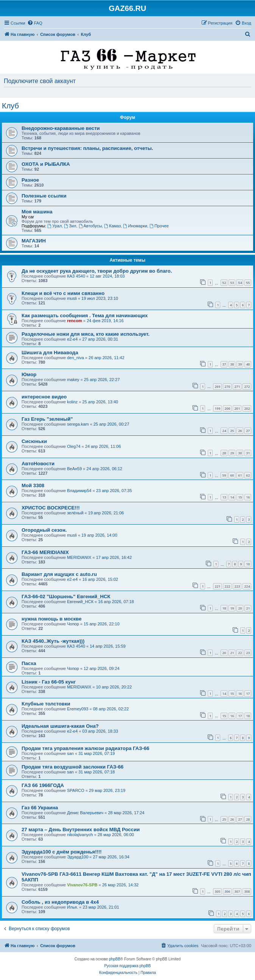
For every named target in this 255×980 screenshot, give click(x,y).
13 (224, 497)
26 (240, 431)
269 (217, 387)
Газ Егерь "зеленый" (47, 419)
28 (224, 453)
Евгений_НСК (80, 602)
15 (240, 497)
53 (232, 283)
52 (224, 283)
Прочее (159, 226)
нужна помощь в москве (52, 619)
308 (247, 891)
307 (237, 891)
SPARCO (76, 790)
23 (248, 653)
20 (240, 608)
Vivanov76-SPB (82, 885)
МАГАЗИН (34, 241)
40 (248, 364)
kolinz (72, 402)
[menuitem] (35, 23)
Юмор (29, 374)
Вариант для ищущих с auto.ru (59, 574)
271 (237, 387)
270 (227, 387)
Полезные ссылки (44, 196)
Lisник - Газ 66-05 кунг (49, 682)
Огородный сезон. (44, 530)
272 (247, 387)
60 (232, 475)
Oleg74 (74, 446)
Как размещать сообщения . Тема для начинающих (85, 316)
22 (240, 653)
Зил (70, 226)
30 (240, 453)
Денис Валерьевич (85, 813)
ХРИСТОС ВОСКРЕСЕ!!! (51, 508)
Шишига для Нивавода (50, 353)
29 (232, 453)
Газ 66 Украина (40, 808)
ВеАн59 (74, 469)
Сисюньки (34, 441)
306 (227, 891)
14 (232, 497)
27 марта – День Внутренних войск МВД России (81, 830)
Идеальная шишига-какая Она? (60, 726)
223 (237, 586)
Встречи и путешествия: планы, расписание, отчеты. (87, 148)
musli (72, 298)
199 (217, 408)
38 (232, 364)
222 (227, 586)
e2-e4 (72, 339)
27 (248, 431)
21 (248, 608)
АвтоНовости (38, 464)
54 (240, 283)
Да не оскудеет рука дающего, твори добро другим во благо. (97, 271)
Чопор (73, 624)
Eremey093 (78, 709)
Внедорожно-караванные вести (61, 128)
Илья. (72, 907)
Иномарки (135, 226)
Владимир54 (79, 491)
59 (224, 475)
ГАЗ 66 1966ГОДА (43, 785)
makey (73, 380)
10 (248, 564)
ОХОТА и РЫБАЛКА (46, 164)
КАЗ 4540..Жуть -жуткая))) (53, 641)
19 (232, 608)
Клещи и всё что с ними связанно (63, 293)
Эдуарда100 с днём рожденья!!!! (62, 852)
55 (248, 283)
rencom (75, 321)
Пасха (29, 663)
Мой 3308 (33, 485)
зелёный (75, 513)
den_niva (75, 358)
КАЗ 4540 (76, 276)
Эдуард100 (78, 857)
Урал (54, 226)
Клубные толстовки (46, 704)
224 (247, 586)
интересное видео (44, 397)
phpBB (115, 959)
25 (232, 431)
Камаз (112, 226)
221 (217, 586)
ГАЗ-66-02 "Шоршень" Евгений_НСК (66, 596)
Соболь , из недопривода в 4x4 (60, 902)
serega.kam (78, 424)
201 (237, 408)
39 (240, 364)
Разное (30, 180)
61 (240, 475)
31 (248, 453)
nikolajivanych (80, 835)
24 (224, 431)
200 (227, 408)
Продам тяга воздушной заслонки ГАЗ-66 (72, 767)
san (70, 753)
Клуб (10, 106)
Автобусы (90, 226)
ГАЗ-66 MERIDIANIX (45, 552)
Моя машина (37, 212)
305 (217, 891)
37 (224, 364)
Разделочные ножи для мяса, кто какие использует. (86, 334)
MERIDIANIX (79, 557)
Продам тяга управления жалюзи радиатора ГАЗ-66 (86, 748)
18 (224, 608)
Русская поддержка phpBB (127, 966)
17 (248, 694)
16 (248, 497)
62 (248, 475)
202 (247, 408)
